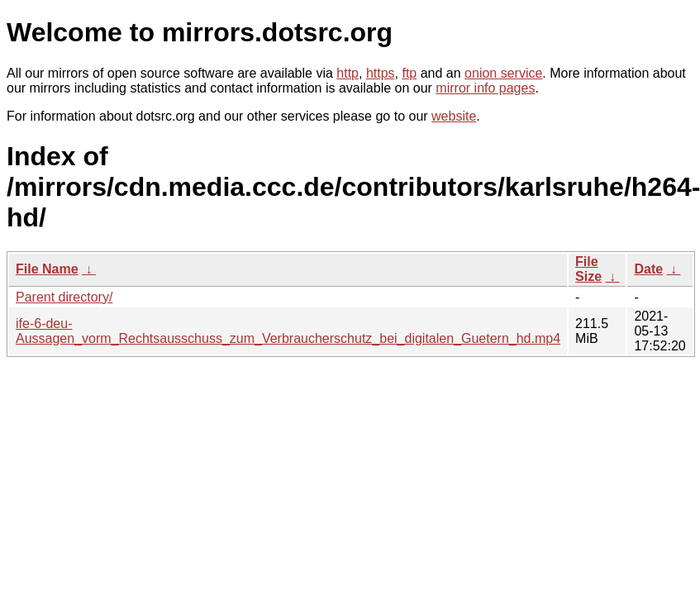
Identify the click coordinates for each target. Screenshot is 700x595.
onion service (503, 73)
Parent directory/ (64, 297)
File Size (588, 269)
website (454, 116)
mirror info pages (485, 88)
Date (648, 269)
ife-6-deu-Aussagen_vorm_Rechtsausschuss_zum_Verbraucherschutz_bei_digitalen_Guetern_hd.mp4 (288, 331)
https (381, 73)
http (348, 73)
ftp (409, 73)
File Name (47, 269)
